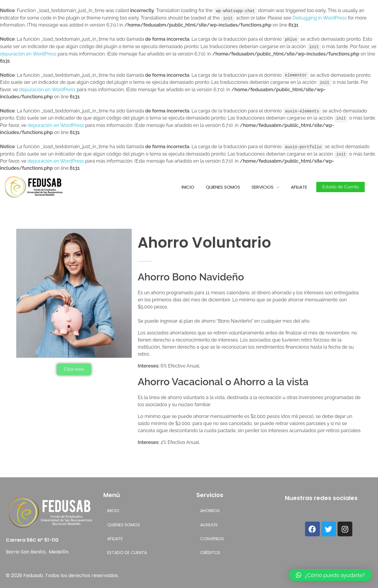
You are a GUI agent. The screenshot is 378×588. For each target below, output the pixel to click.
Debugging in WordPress (320, 18)
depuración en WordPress (28, 53)
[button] (340, 185)
